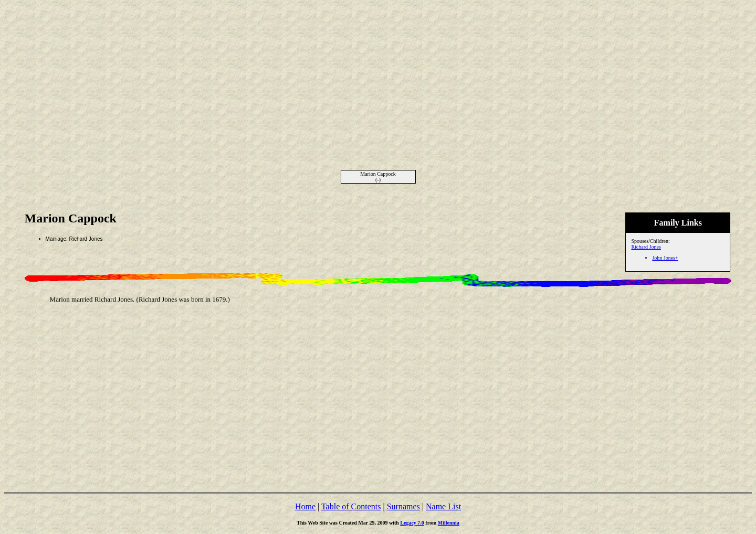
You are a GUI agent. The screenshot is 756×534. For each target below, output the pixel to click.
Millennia (449, 523)
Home (305, 506)
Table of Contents (351, 506)
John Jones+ (665, 258)
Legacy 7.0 (412, 523)
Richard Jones (646, 247)
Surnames (403, 506)
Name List (443, 506)
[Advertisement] (378, 78)
